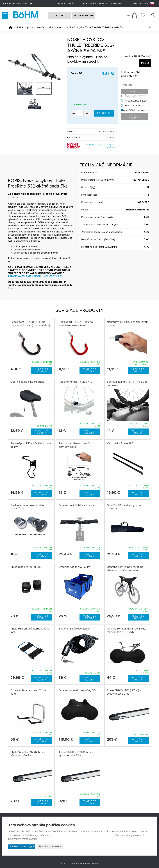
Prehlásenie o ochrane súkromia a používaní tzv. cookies (83, 835)
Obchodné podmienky (94, 4)
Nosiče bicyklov (24, 27)
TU (10, 288)
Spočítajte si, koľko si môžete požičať (100, 146)
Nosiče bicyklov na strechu (51, 27)
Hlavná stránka (68, 4)
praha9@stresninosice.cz (137, 110)
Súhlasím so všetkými (22, 847)
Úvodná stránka (11, 27)
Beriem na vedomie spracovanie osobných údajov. (136, 96)
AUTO (59, 15)
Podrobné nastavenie (50, 847)
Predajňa (117, 4)
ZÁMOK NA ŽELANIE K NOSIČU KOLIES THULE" (35, 276)
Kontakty (136, 4)
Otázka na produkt (134, 117)
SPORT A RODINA (84, 15)
